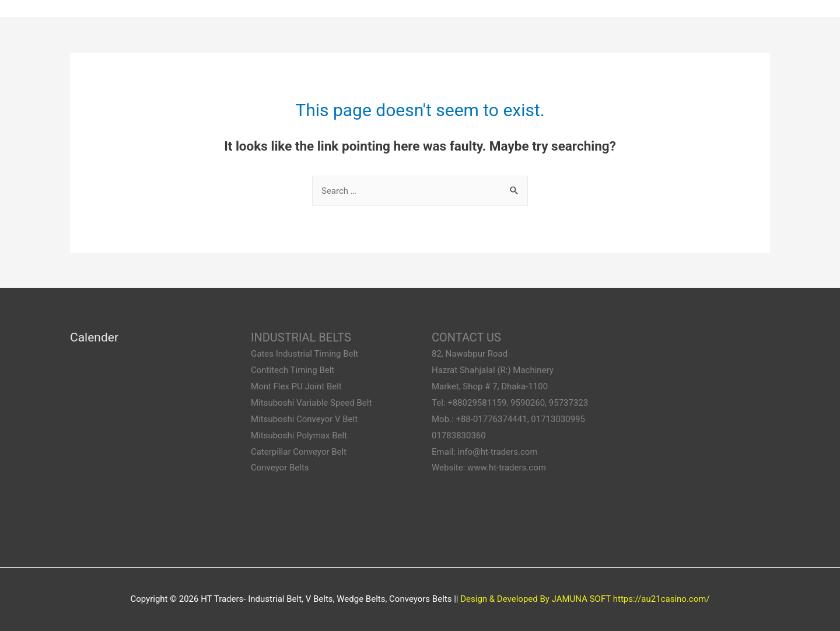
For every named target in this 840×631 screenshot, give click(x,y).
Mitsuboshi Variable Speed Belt (311, 403)
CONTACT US (466, 337)
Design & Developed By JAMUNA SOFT (535, 599)
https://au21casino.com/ (661, 599)
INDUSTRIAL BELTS (301, 337)
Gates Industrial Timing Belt (304, 354)
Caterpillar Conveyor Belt (299, 452)
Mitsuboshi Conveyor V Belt (304, 419)
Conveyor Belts (280, 468)
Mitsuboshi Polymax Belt (299, 435)
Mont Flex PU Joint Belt (296, 386)
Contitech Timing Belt (293, 370)
